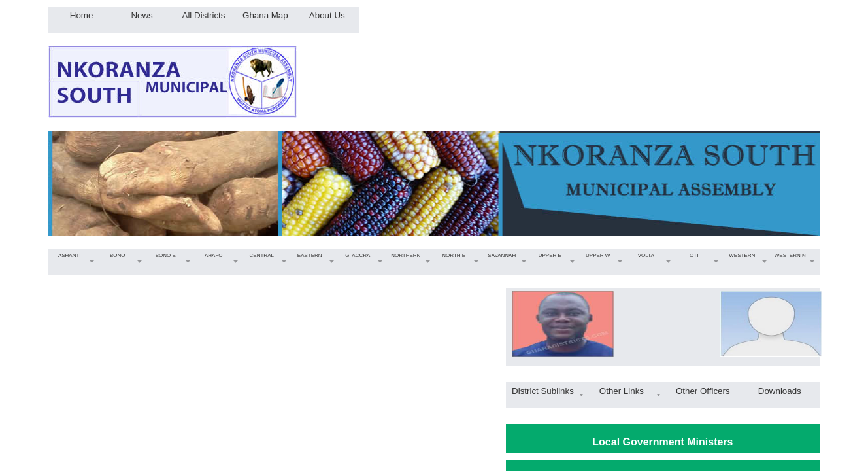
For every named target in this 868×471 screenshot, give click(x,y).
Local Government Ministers (662, 442)
